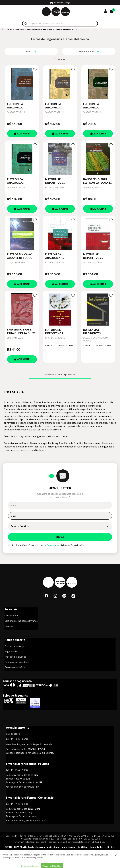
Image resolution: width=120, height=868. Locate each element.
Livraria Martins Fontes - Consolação (30, 798)
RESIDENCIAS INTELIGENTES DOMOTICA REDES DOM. (94, 332)
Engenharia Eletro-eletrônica (40, 29)
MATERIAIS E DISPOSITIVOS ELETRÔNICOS (54, 181)
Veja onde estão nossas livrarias (21, 621)
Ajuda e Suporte (15, 640)
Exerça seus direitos (15, 667)
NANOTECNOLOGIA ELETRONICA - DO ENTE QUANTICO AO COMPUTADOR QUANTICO (97, 181)
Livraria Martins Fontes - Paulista (27, 764)
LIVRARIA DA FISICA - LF (66, 29)
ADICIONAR (22, 134)
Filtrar (29, 51)
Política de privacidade (17, 662)
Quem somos (11, 615)
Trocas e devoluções (15, 657)
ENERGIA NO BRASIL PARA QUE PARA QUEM (21, 331)
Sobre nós (11, 609)
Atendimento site (18, 728)
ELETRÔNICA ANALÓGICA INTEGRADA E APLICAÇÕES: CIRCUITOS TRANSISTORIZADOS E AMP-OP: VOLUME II (97, 106)
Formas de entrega (14, 646)
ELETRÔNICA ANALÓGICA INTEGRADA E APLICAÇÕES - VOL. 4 (20, 106)
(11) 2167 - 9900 (19, 770)
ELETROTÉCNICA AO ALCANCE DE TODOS (20, 256)
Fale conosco (13, 734)
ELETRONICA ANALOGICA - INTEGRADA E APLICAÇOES (54, 256)
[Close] (116, 865)
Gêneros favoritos (20, 526)
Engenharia (19, 29)
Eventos (9, 626)
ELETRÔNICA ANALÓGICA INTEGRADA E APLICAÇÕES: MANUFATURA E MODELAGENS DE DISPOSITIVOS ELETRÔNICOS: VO (18, 181)
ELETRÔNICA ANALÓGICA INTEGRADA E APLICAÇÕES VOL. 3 (57, 106)
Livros (9, 29)
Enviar (60, 537)
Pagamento (11, 651)
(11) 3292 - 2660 (19, 739)
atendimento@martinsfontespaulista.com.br (27, 744)
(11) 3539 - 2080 (19, 804)
